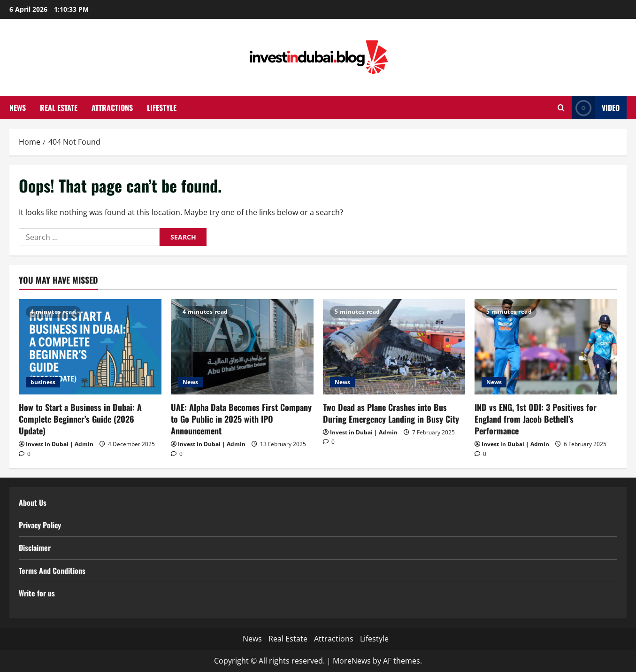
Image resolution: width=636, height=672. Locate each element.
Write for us (37, 593)
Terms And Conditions (52, 571)
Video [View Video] (596, 108)
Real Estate (59, 108)
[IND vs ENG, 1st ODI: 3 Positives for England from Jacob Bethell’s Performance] (546, 347)
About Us (33, 502)
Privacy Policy (40, 525)
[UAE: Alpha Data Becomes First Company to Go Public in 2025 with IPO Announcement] (242, 347)
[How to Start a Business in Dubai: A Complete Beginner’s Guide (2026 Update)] (90, 347)
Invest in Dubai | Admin (60, 444)
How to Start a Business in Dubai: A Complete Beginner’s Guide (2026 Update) (80, 419)
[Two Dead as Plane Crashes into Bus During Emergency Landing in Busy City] (394, 347)
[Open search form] (561, 108)
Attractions (112, 108)
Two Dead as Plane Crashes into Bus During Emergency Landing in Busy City (391, 413)
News (18, 108)
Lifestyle (162, 108)
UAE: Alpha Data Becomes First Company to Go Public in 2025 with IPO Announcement (241, 419)
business (43, 382)
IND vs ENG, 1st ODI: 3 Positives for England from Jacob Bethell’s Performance (536, 419)
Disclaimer (35, 548)
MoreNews (352, 661)
